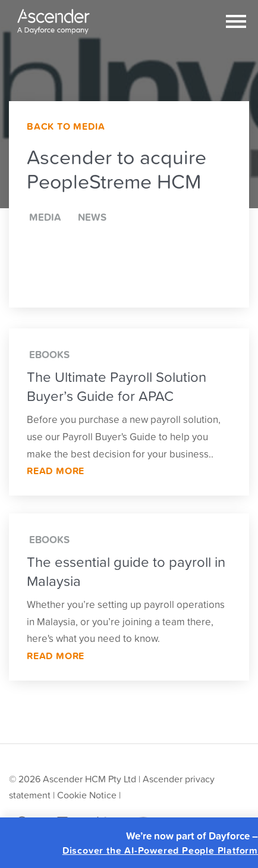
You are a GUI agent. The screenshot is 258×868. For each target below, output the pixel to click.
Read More (56, 471)
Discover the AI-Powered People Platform (160, 850)
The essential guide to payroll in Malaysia (126, 571)
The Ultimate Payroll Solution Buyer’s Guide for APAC (117, 386)
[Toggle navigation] (236, 21)
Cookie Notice (87, 795)
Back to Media (66, 126)
